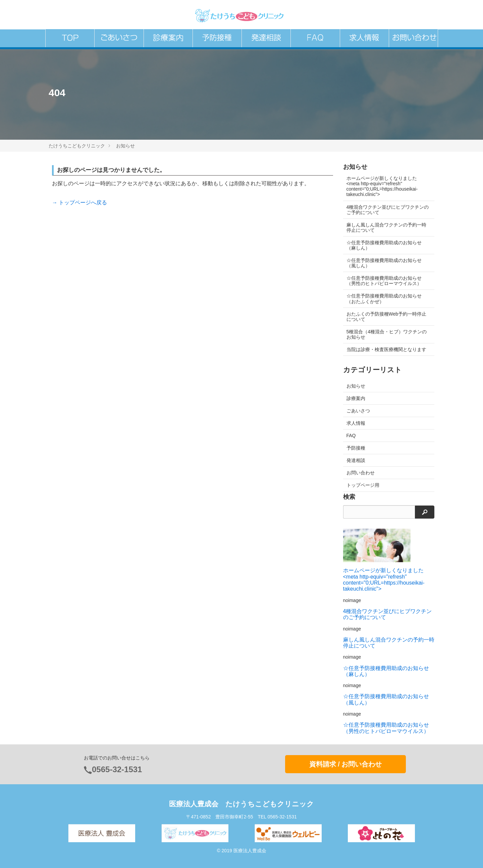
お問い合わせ (361, 473)
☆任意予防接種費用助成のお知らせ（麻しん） (384, 245)
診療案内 (356, 398)
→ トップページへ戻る (79, 203)
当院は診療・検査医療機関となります (386, 349)
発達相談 (356, 460)
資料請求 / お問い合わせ (346, 764)
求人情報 (356, 423)
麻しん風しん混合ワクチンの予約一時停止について (386, 227)
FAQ (351, 436)
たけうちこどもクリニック (77, 146)
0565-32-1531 (117, 769)
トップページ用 (363, 485)
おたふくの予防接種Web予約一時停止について (387, 317)
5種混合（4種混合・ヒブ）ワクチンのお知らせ (387, 334)
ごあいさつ (358, 411)
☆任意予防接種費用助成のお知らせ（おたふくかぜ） (384, 298)
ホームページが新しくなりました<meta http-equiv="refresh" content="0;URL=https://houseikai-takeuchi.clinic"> (382, 186)
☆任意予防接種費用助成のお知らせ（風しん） (384, 263)
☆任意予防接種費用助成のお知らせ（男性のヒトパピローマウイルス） (384, 281)
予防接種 (356, 448)
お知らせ (125, 146)
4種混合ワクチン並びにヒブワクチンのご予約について (385, 210)
